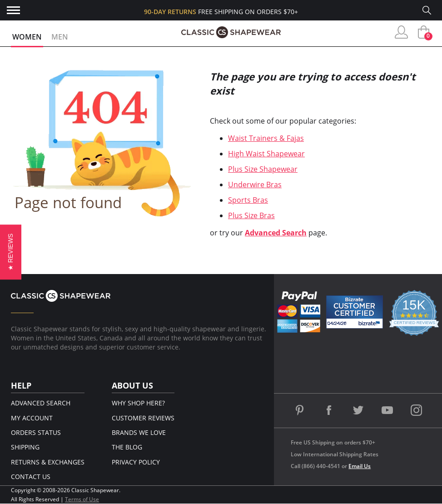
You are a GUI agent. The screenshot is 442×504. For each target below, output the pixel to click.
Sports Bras (248, 200)
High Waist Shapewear (266, 154)
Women (27, 37)
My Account (32, 418)
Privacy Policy (136, 462)
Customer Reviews (143, 418)
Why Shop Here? (138, 403)
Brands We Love (139, 432)
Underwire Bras (255, 185)
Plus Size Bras (251, 215)
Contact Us (31, 477)
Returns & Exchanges (48, 462)
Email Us (360, 466)
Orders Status (36, 432)
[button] (11, 252)
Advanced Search (276, 233)
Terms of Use (82, 499)
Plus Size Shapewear (263, 169)
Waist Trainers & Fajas (266, 138)
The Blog (127, 447)
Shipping (25, 447)
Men (60, 37)
